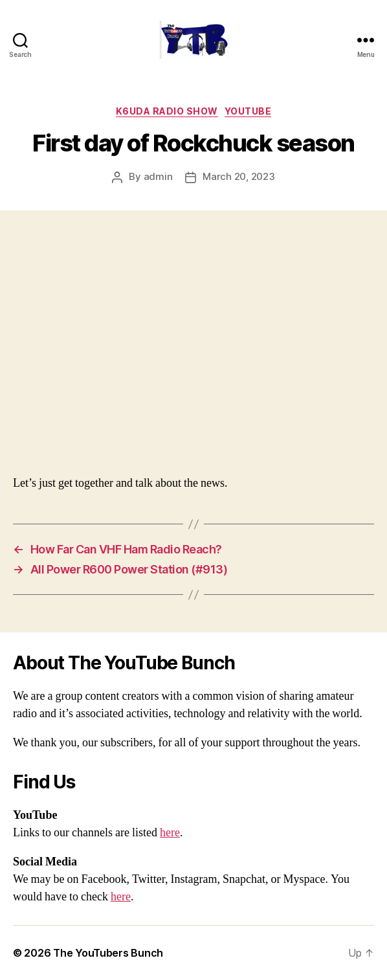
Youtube (248, 111)
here (170, 833)
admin (158, 176)
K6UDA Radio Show (167, 111)
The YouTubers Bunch (108, 953)
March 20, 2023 (238, 176)
